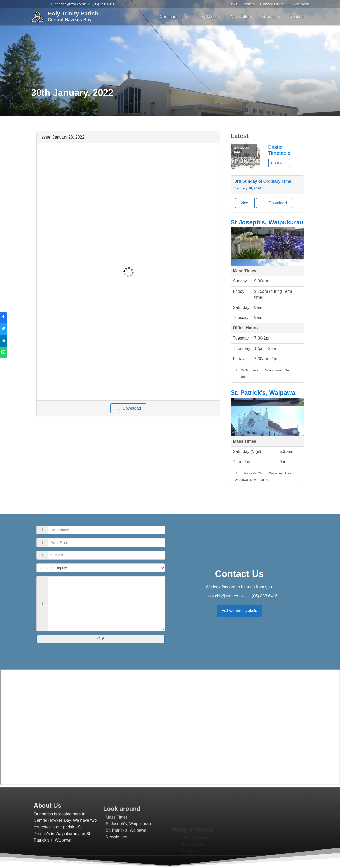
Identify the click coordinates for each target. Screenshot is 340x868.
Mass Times (117, 838)
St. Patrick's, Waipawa (263, 393)
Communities (172, 17)
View (245, 203)
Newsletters (241, 17)
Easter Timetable (279, 150)
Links (233, 4)
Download (128, 408)
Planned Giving (272, 4)
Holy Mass (207, 17)
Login (88, 862)
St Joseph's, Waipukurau (267, 222)
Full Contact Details (239, 611)
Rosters (249, 4)
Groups (269, 17)
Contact (296, 17)
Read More (279, 163)
